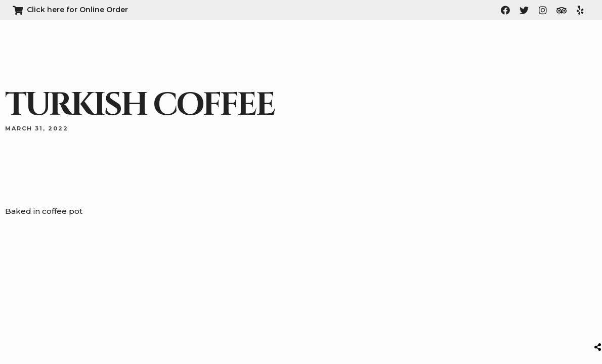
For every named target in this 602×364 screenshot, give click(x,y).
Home (346, 53)
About (381, 53)
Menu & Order (430, 53)
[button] (551, 54)
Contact (483, 53)
